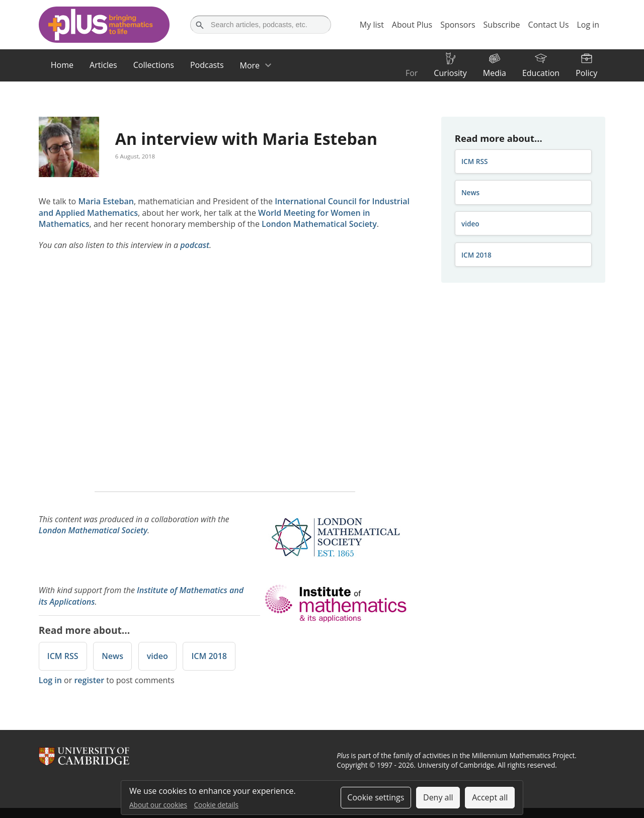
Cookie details (216, 805)
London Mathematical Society (319, 224)
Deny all (438, 797)
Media (495, 73)
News (112, 656)
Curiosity (450, 73)
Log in (50, 680)
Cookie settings (376, 797)
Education (541, 73)
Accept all (490, 797)
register (89, 680)
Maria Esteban (106, 201)
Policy (586, 73)
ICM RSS (63, 656)
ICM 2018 (209, 656)
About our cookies (158, 805)
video (157, 656)
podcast (195, 245)
